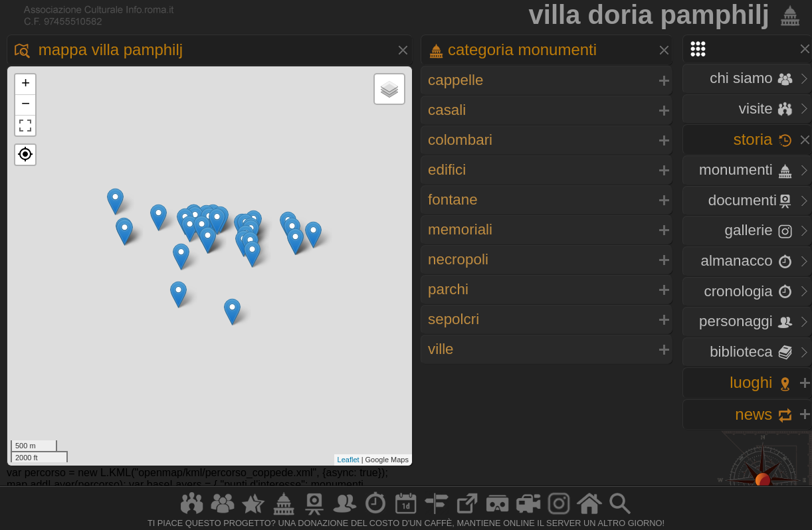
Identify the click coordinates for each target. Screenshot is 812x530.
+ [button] (26, 84)
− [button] (26, 105)
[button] (25, 155)
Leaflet (349, 460)
